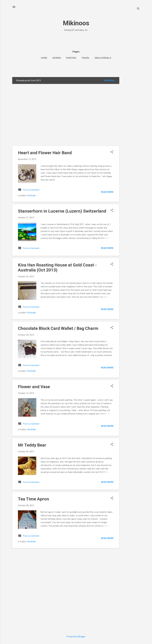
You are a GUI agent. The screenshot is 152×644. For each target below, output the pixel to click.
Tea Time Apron (34, 499)
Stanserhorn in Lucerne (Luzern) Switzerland (62, 211)
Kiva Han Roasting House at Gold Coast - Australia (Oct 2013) (57, 267)
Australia (31, 195)
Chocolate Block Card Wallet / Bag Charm (58, 328)
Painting (71, 58)
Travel (86, 58)
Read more (107, 192)
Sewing (57, 58)
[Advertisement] (29, 38)
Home (44, 58)
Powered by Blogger (76, 637)
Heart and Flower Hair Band (45, 153)
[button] (112, 152)
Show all (110, 80)
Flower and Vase (34, 387)
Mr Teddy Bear (32, 445)
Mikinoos (76, 23)
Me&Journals (103, 58)
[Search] (138, 9)
